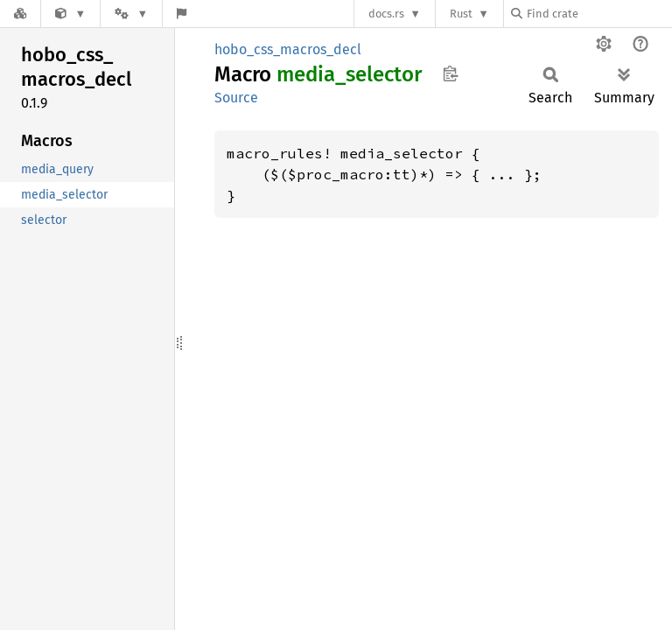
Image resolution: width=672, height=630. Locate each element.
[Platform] (131, 14)
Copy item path (450, 73)
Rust (461, 14)
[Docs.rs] (20, 14)
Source (236, 98)
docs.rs (386, 14)
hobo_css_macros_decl (288, 49)
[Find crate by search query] (598, 14)
